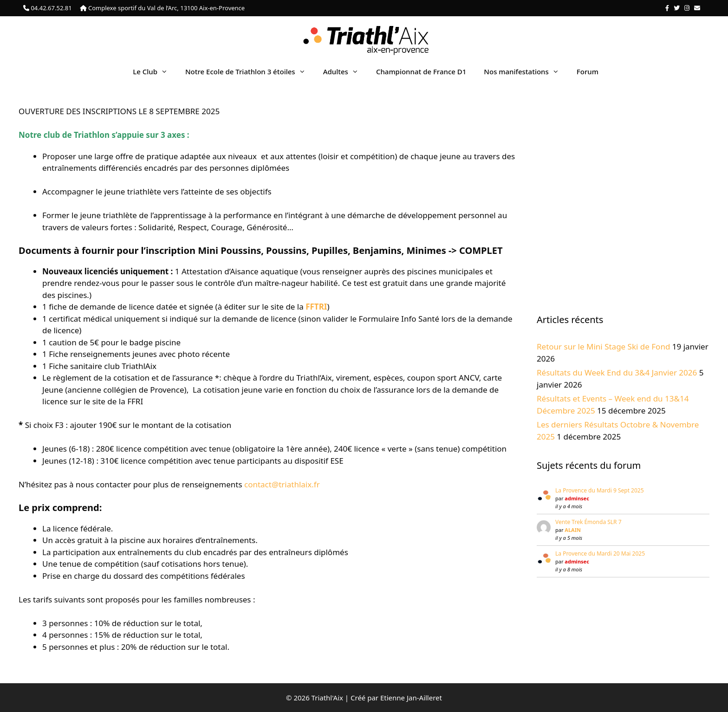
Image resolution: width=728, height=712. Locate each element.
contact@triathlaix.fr (282, 484)
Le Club (155, 71)
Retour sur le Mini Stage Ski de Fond (603, 346)
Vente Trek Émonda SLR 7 (588, 522)
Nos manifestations (526, 71)
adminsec (577, 498)
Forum (588, 71)
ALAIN (573, 530)
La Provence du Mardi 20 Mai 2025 (600, 553)
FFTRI (316, 307)
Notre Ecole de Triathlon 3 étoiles (250, 71)
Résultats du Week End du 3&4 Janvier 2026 (617, 372)
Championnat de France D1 (421, 71)
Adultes (345, 71)
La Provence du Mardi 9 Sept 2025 (600, 490)
